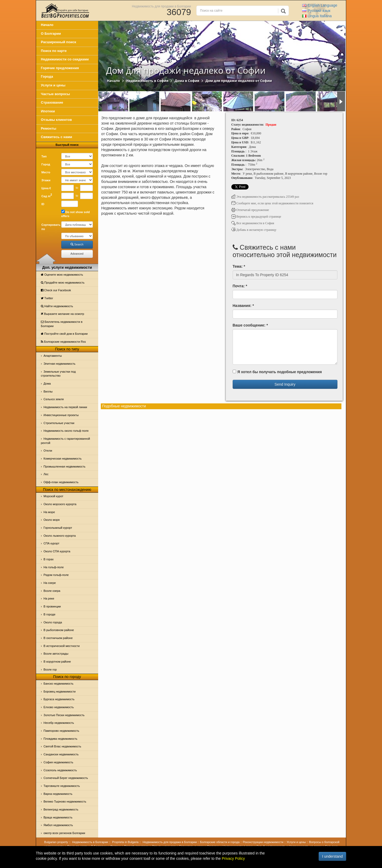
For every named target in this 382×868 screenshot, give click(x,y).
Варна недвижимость (58, 794)
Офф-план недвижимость (61, 482)
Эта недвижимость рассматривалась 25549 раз (265, 197)
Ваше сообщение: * (250, 325)
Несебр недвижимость (59, 723)
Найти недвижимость (57, 306)
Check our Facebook (56, 290)
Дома (47, 384)
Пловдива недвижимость (60, 739)
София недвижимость (58, 762)
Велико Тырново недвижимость (65, 801)
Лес (46, 474)
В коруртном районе (57, 662)
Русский (316, 11)
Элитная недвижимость (59, 364)
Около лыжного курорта (60, 536)
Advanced (77, 254)
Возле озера (52, 591)
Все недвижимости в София (253, 223)
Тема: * (239, 266)
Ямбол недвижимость (58, 825)
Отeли (48, 451)
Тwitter (47, 298)
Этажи (46, 180)
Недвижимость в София (147, 81)
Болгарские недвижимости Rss (63, 342)
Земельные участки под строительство (58, 374)
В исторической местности (62, 646)
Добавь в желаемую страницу (254, 230)
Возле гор (50, 669)
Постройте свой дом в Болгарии (64, 334)
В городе (49, 614)
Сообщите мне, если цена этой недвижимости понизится (272, 203)
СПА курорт (51, 543)
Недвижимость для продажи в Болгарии (161, 6)
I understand (332, 856)
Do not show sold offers (76, 214)
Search (77, 244)
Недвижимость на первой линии (65, 407)
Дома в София (187, 81)
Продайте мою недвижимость (63, 283)
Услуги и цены (53, 85)
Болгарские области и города (220, 842)
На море (49, 512)
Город (46, 164)
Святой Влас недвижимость (62, 746)
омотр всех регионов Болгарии (64, 833)
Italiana (317, 16)
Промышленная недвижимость (64, 466)
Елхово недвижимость (59, 707)
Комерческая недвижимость (62, 459)
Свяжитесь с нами (57, 137)
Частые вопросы (55, 94)
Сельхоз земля (54, 399)
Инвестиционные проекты (61, 415)
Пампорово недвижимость (61, 731)
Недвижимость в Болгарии (90, 842)
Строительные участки (59, 423)
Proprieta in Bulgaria (125, 842)
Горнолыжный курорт (58, 528)
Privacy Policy (233, 858)
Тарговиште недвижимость (62, 786)
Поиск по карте (54, 51)
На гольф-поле (54, 567)
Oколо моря (52, 520)
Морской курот (53, 496)
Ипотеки (48, 111)
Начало (47, 25)
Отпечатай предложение (250, 210)
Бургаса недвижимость (59, 699)
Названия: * (243, 306)
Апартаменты (53, 356)
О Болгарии (51, 34)
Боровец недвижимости (60, 691)
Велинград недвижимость (61, 809)
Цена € (46, 188)
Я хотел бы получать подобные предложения (277, 372)
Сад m (47, 195)
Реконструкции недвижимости (263, 842)
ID (43, 204)
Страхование (52, 102)
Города (47, 76)
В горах (49, 559)
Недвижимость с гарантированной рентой (65, 441)
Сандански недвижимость (61, 754)
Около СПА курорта (57, 551)
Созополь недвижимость (60, 770)
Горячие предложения (60, 68)
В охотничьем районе (58, 638)
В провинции (52, 606)
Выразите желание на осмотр (62, 314)
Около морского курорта (60, 504)
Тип (44, 156)
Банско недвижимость (58, 684)
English (320, 5)
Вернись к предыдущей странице (256, 217)
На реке (49, 598)
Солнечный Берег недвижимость (66, 778)
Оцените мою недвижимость (62, 275)
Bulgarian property (56, 842)
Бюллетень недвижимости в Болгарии (62, 324)
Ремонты (49, 128)
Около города (53, 622)
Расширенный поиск (58, 42)
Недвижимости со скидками (65, 59)
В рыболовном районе (59, 630)
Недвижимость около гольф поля (66, 431)
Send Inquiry (285, 384)
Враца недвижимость (58, 817)
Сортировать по (49, 227)
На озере (50, 583)
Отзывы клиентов (56, 120)
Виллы (48, 391)
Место (46, 172)
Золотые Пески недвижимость (64, 715)
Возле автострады (56, 654)
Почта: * (240, 286)
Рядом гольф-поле (56, 575)
